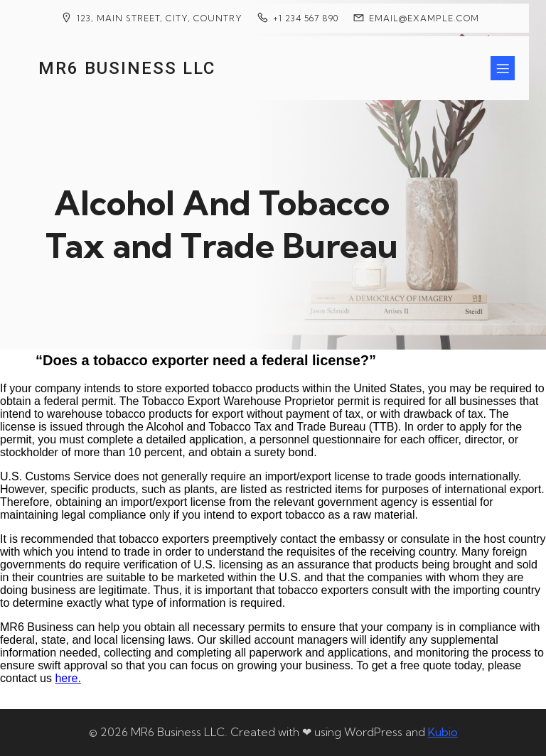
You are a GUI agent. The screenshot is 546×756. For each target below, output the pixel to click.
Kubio (443, 732)
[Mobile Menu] (503, 68)
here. (68, 678)
